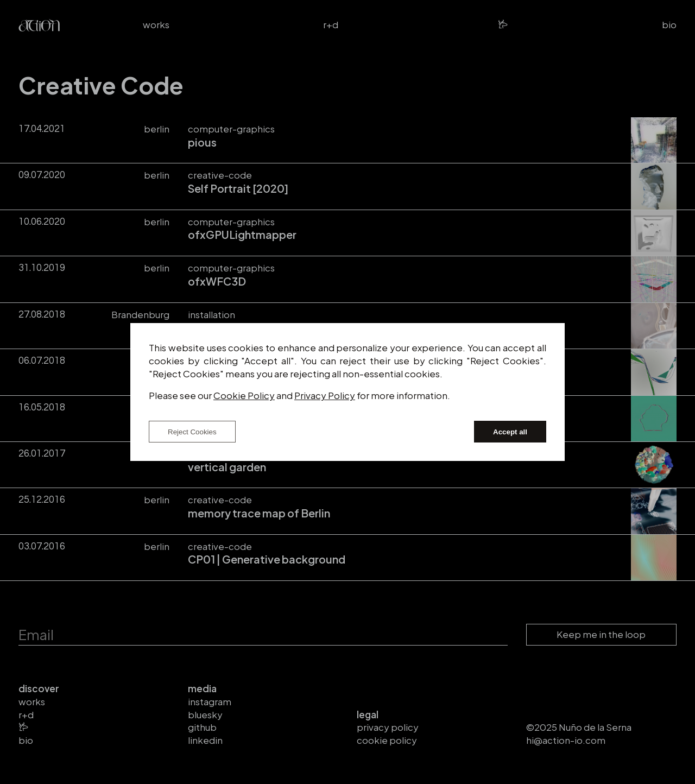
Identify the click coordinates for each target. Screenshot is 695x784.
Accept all (510, 432)
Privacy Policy (325, 395)
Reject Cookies (192, 432)
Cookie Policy (244, 395)
